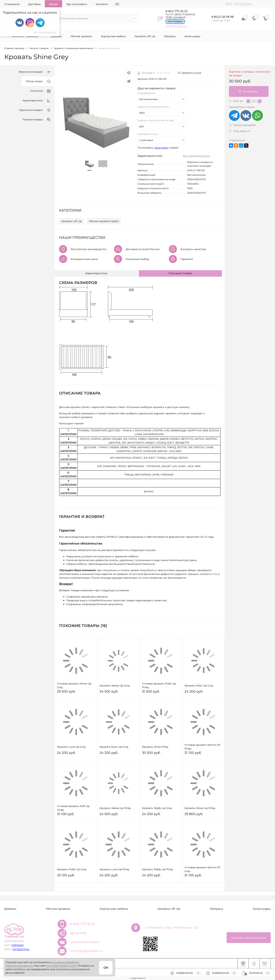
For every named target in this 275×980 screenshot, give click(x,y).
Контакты (102, 4)
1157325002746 (21, 949)
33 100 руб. (76, 877)
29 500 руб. (76, 693)
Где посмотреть (77, 4)
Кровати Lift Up (145, 36)
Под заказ (238, 131)
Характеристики (37, 101)
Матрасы (170, 36)
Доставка (34, 4)
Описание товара (180, 273)
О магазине (12, 4)
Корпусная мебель (113, 36)
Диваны (57, 36)
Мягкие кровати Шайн (104, 221)
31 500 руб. (161, 693)
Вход (229, 4)
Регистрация (244, 4)
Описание (40, 91)
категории (161, 148)
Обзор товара (38, 81)
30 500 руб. (161, 754)
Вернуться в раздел (35, 72)
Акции (53, 4)
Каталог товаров (24, 36)
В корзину (249, 91)
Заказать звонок (176, 26)
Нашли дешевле (242, 125)
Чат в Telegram (175, 21)
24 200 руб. (203, 693)
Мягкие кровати (81, 36)
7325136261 (18, 945)
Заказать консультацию (249, 938)
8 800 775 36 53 (177, 11)
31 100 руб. (203, 754)
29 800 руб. (203, 816)
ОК (106, 968)
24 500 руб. (118, 693)
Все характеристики (196, 156)
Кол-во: (239, 101)
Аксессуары (192, 36)
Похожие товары (36, 120)
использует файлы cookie (61, 966)
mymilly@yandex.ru (86, 951)
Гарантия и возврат (35, 110)
